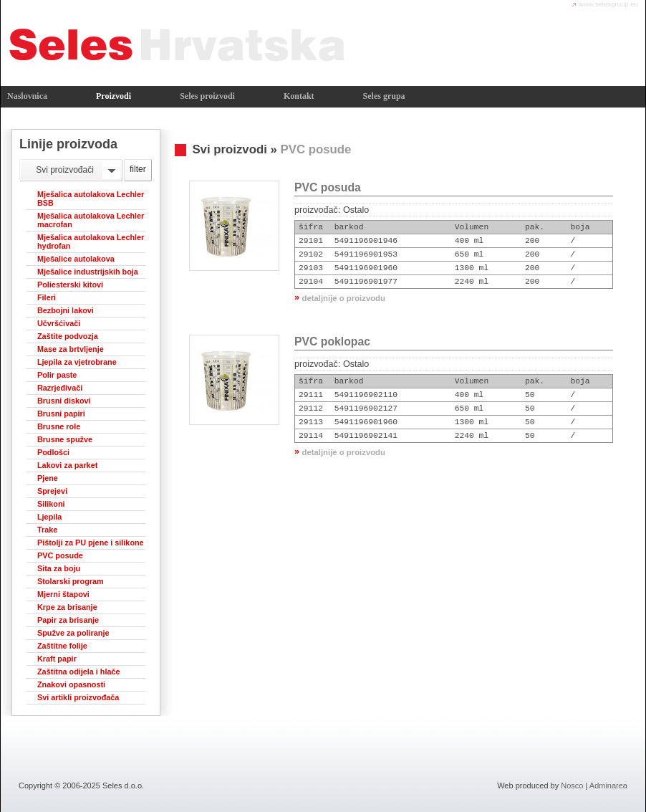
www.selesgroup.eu (608, 4)
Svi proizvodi (229, 149)
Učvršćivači (59, 323)
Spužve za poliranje (73, 633)
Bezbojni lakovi (66, 310)
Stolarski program (71, 581)
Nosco (572, 785)
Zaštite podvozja (68, 336)
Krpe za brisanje (67, 607)
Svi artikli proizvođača (78, 697)
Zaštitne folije (62, 646)
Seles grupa (384, 96)
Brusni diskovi (64, 401)
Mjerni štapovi (63, 594)
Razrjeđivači (60, 388)
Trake (47, 530)
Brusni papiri (61, 414)
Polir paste (57, 375)
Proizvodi (114, 96)
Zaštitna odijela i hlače (79, 672)
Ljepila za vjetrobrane (77, 362)
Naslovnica (27, 96)
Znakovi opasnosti (71, 684)
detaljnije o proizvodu (344, 298)
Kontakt (299, 96)
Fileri (47, 297)
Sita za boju (59, 568)
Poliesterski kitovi (70, 285)
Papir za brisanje (68, 620)
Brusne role (59, 426)
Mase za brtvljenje (71, 349)
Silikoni (51, 504)
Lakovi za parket (67, 465)
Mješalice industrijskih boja (88, 272)
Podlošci (53, 452)
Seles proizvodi (207, 96)
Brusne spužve (65, 439)
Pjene (48, 478)
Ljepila (49, 517)
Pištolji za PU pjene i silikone (91, 543)
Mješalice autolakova (76, 259)
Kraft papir (57, 659)
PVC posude (60, 555)
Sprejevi (52, 491)
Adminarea (608, 785)
